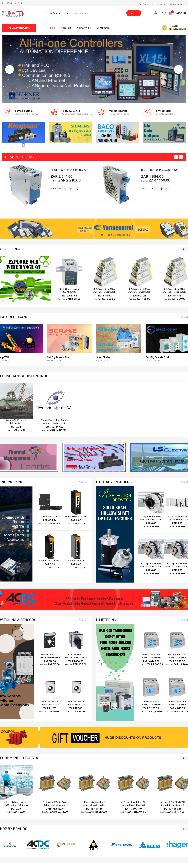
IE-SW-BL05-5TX (76, 561)
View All (83, 482)
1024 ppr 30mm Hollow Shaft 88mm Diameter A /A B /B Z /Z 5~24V (151, 520)
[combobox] (106, 13)
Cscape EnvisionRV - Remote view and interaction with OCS (55, 423)
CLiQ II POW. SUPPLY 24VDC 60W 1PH (161, 170)
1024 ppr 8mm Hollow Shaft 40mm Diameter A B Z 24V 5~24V (151, 567)
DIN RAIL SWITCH (50, 517)
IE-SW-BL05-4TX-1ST (76, 517)
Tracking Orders (176, 4)
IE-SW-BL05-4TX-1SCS (50, 561)
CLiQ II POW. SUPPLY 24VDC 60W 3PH (71, 170)
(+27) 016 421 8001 (148, 4)
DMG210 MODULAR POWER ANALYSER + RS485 (151, 658)
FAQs (163, 4)
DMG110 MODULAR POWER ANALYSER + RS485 (151, 705)
